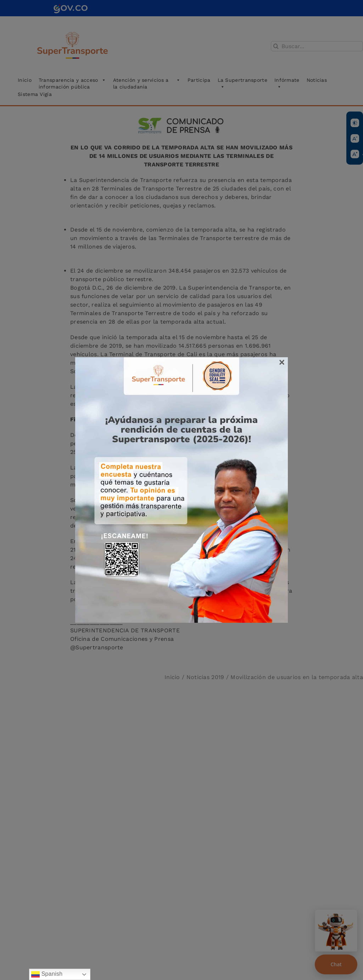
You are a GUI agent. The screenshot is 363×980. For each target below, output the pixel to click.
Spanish (47, 974)
